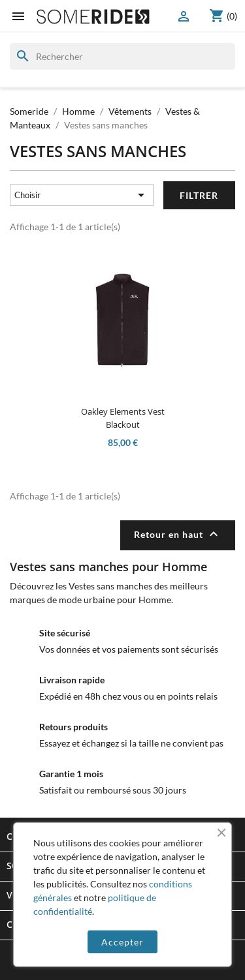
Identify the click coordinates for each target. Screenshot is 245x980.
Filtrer (199, 195)
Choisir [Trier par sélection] (82, 195)
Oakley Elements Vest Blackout (123, 418)
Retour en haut (178, 534)
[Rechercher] (122, 56)
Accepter (122, 942)
